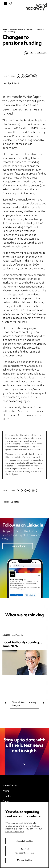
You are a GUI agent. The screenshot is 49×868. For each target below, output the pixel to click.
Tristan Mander (17, 411)
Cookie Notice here (15, 834)
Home (5, 30)
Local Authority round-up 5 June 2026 (23, 644)
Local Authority (17, 635)
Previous (6, 703)
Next (43, 703)
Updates (29, 30)
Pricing (6, 791)
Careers (7, 802)
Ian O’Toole (19, 415)
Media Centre (10, 786)
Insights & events (17, 30)
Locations (7, 796)
